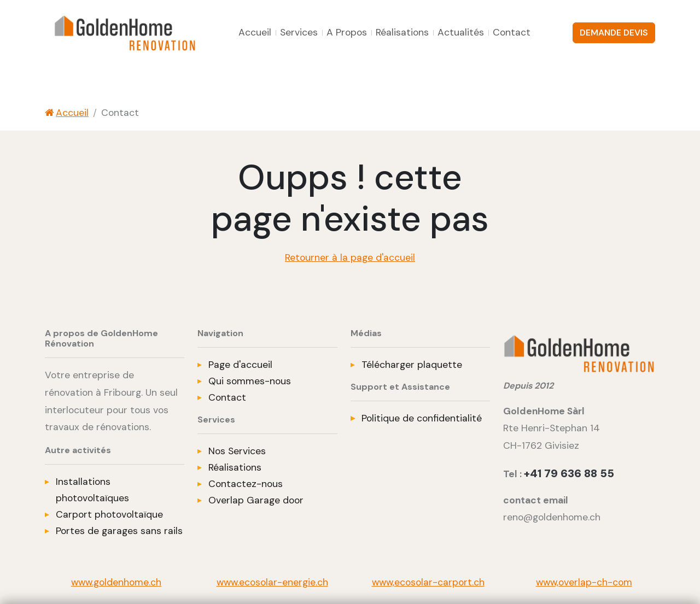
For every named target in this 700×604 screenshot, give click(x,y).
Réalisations (402, 32)
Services (299, 32)
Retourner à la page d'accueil (350, 257)
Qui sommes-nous (250, 381)
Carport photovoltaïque (109, 514)
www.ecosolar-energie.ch (272, 582)
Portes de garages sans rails (119, 531)
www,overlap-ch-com (584, 582)
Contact (512, 32)
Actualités (461, 32)
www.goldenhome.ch (116, 582)
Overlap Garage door (256, 500)
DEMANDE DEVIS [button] (614, 33)
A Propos (347, 32)
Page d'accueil (240, 365)
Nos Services (237, 451)
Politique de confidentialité (422, 418)
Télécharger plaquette (412, 365)
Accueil (255, 32)
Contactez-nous (246, 484)
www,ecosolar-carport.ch (428, 582)
